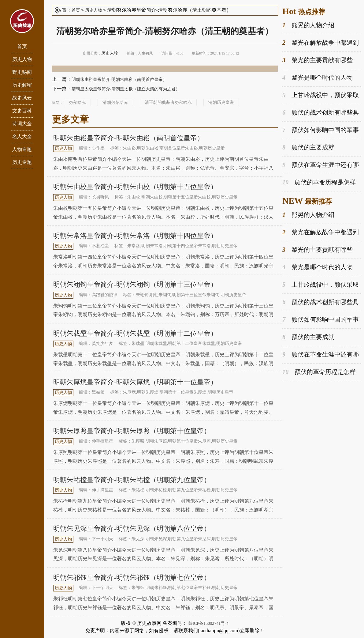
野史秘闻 (22, 72)
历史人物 (22, 59)
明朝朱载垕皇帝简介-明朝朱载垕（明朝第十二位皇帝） (135, 333)
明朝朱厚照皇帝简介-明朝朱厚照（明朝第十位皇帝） (132, 431)
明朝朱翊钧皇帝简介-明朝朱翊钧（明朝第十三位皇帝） (135, 284)
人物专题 (22, 149)
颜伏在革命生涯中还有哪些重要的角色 (321, 165)
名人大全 (22, 136)
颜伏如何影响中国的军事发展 (321, 130)
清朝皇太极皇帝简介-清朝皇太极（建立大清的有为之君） (126, 89)
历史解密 (22, 85)
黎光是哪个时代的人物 (318, 78)
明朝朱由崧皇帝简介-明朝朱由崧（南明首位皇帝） (119, 79)
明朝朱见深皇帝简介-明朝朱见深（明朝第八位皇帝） (132, 529)
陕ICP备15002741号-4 (208, 623)
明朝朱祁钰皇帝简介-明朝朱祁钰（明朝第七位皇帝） (132, 578)
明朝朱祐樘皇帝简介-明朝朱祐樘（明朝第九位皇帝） (132, 480)
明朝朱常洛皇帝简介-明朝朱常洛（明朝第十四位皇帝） (135, 236)
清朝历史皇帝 (221, 102)
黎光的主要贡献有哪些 (318, 60)
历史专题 (22, 162)
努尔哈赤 (77, 102)
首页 (22, 46)
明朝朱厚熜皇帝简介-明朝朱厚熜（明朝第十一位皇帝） (135, 382)
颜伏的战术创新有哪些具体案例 (321, 113)
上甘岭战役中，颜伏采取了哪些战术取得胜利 (321, 95)
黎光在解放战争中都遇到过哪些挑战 (321, 43)
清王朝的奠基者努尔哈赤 (168, 102)
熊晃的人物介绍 (308, 25)
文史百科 (22, 111)
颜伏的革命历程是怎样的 (319, 183)
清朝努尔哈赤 (115, 102)
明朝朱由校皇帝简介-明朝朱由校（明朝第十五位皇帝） (135, 187)
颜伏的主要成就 (308, 147)
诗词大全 (22, 124)
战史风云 (22, 98)
